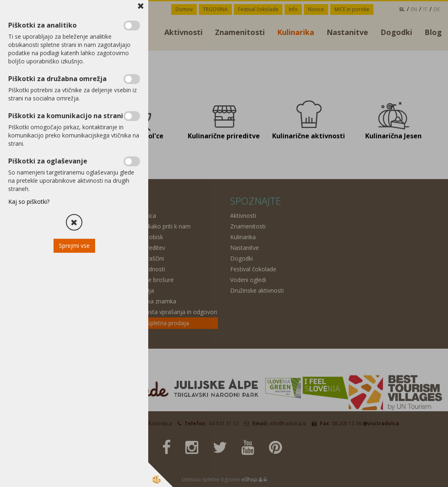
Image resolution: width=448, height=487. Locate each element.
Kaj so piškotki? (29, 202)
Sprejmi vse (74, 246)
